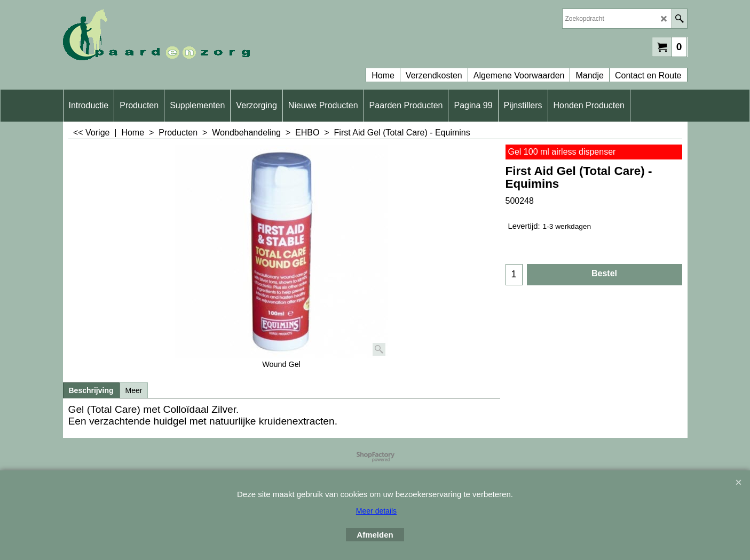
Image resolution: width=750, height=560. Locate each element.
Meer (134, 390)
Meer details (376, 511)
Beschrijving (91, 390)
